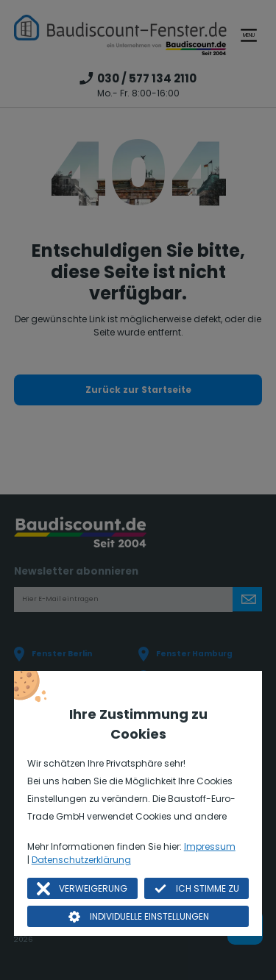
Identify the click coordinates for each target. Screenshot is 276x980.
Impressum (210, 846)
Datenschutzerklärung (81, 860)
